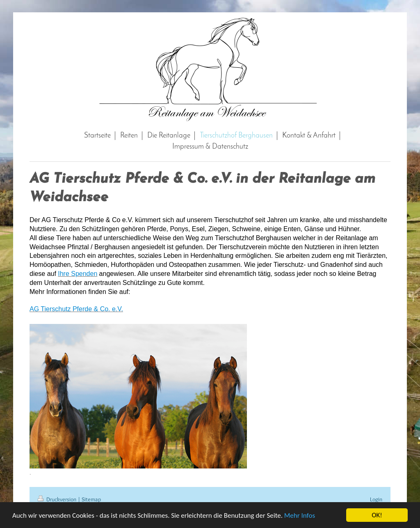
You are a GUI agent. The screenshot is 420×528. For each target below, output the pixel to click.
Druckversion (58, 499)
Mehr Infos (300, 516)
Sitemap (91, 499)
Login (376, 499)
